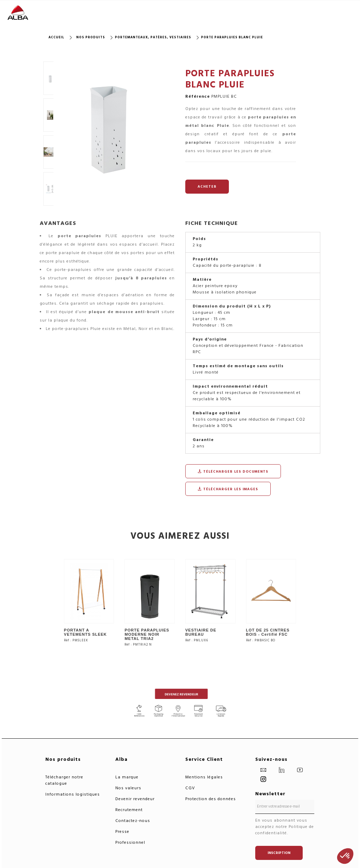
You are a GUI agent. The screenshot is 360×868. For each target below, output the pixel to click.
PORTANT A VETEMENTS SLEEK (85, 632)
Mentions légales (204, 777)
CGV (190, 788)
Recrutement (129, 810)
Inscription (279, 853)
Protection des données (211, 799)
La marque (127, 777)
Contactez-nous (133, 821)
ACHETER (207, 187)
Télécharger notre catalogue (64, 780)
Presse (122, 832)
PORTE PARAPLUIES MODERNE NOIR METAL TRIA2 (147, 634)
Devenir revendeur (135, 799)
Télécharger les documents (233, 472)
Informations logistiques (73, 794)
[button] (345, 856)
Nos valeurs (128, 788)
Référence (198, 97)
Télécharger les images (228, 489)
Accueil (56, 37)
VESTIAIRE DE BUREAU (201, 632)
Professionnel (130, 843)
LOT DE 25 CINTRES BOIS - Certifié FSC (268, 632)
